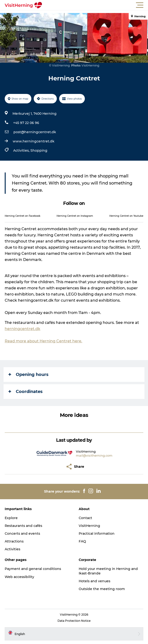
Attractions (14, 541)
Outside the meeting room (102, 589)
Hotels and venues (95, 581)
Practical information (97, 534)
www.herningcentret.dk (34, 141)
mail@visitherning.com (94, 455)
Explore (11, 518)
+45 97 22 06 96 (26, 123)
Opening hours (29, 375)
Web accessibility (19, 577)
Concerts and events (22, 534)
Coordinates (26, 392)
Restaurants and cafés (23, 526)
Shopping (39, 150)
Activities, (22, 150)
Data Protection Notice (74, 621)
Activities (12, 549)
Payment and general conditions (33, 569)
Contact (85, 518)
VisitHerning (89, 526)
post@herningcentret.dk (35, 132)
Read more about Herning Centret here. (43, 341)
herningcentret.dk (23, 329)
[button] (95, 5)
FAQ (82, 541)
